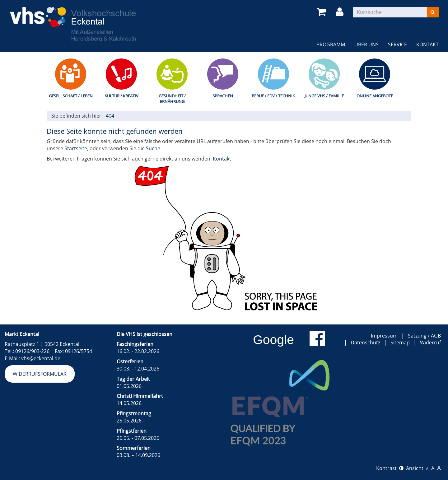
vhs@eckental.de (41, 358)
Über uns (366, 44)
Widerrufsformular (40, 374)
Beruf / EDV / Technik (273, 96)
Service (397, 44)
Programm (331, 44)
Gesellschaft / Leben (71, 96)
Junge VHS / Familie (324, 96)
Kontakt (427, 44)
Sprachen (223, 96)
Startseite (76, 148)
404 (110, 116)
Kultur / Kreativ (121, 96)
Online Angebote (375, 96)
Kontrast (390, 468)
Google (273, 340)
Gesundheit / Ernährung (172, 99)
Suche (153, 148)
